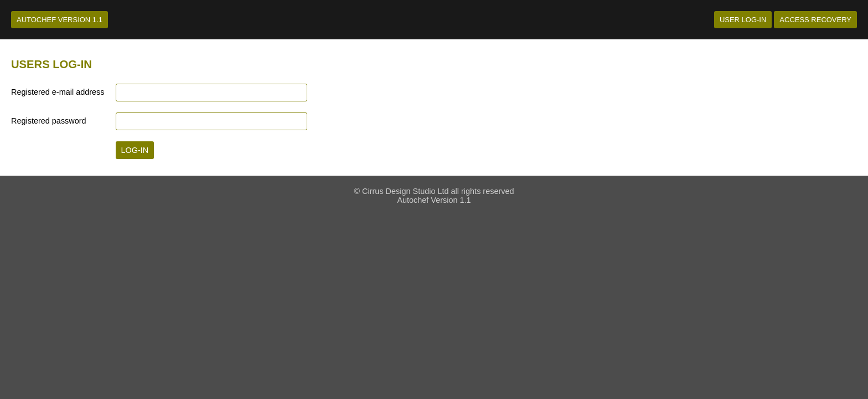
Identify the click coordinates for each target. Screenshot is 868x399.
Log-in (135, 150)
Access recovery (815, 20)
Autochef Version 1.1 (60, 20)
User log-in (743, 20)
